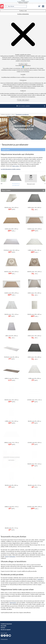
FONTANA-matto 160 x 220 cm (11, 250)
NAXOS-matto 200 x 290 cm (11, 293)
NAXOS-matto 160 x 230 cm (35, 229)
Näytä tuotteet (6, 150)
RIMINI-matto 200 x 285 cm (34, 314)
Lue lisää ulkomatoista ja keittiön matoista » (11, 169)
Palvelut (3, 628)
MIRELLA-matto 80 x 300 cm (12, 378)
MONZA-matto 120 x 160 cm (34, 400)
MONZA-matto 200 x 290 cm (34, 507)
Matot (13, 114)
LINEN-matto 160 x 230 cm (34, 336)
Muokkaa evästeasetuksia (23, 14)
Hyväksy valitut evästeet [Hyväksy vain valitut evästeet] (23, 100)
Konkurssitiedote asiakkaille (24, 106)
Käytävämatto (13, 603)
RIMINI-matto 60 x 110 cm (35, 485)
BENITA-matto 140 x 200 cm (35, 272)
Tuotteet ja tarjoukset (5, 114)
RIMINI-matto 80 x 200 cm (35, 421)
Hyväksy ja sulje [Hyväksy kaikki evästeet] (23, 11)
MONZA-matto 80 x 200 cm (35, 443)
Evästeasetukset (4, 639)
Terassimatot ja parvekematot (22, 114)
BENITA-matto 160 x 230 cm (11, 272)
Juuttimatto (40, 579)
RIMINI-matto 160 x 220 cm (12, 207)
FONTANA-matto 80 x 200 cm (12, 357)
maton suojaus (16, 166)
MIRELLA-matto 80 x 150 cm (12, 507)
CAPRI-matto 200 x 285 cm (34, 250)
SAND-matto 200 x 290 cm (11, 229)
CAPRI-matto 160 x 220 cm (12, 421)
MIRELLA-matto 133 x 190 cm (11, 443)
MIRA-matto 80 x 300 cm (12, 336)
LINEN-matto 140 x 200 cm (34, 207)
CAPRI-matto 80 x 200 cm (35, 378)
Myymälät (3, 626)
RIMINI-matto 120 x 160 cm (12, 314)
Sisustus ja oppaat (6, 630)
